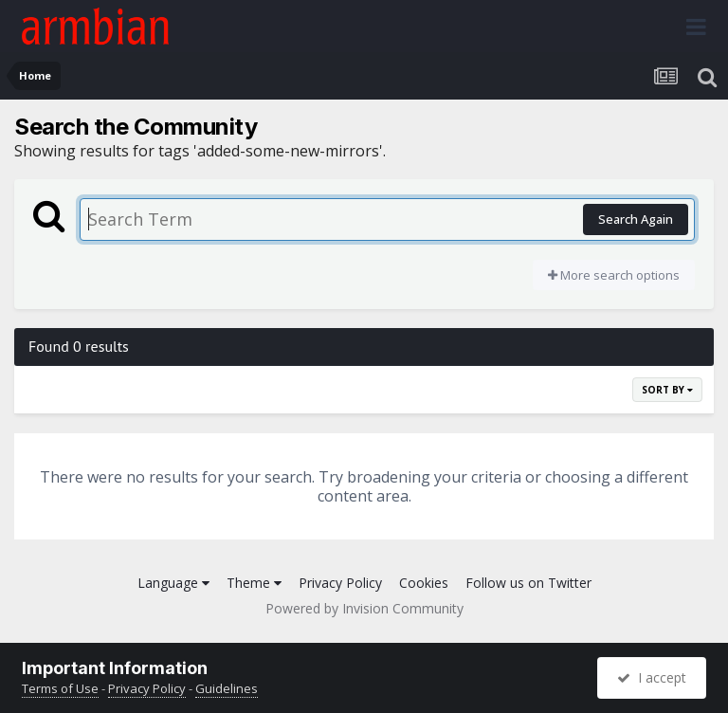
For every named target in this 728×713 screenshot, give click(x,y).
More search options (614, 275)
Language (173, 583)
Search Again (636, 219)
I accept (652, 677)
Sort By (667, 390)
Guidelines (227, 688)
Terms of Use (60, 688)
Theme (254, 583)
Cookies (424, 583)
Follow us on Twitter (528, 583)
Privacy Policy (340, 583)
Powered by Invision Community (364, 608)
